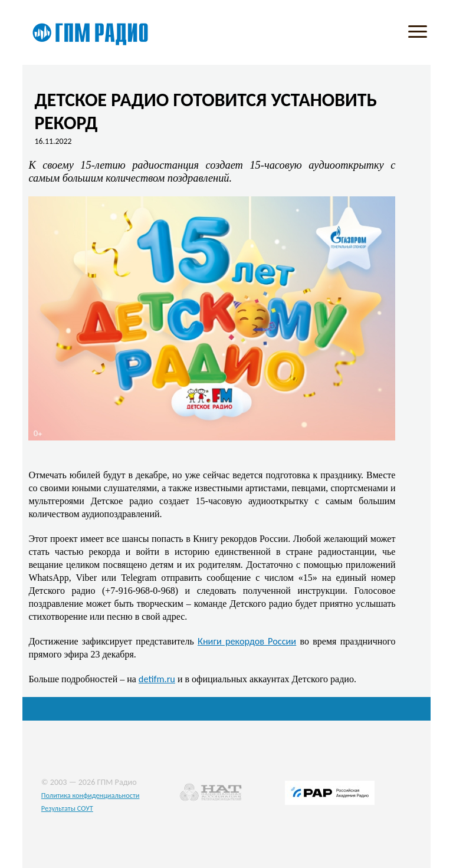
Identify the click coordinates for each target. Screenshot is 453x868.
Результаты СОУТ (67, 808)
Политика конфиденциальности (91, 795)
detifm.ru (157, 679)
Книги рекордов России (247, 641)
